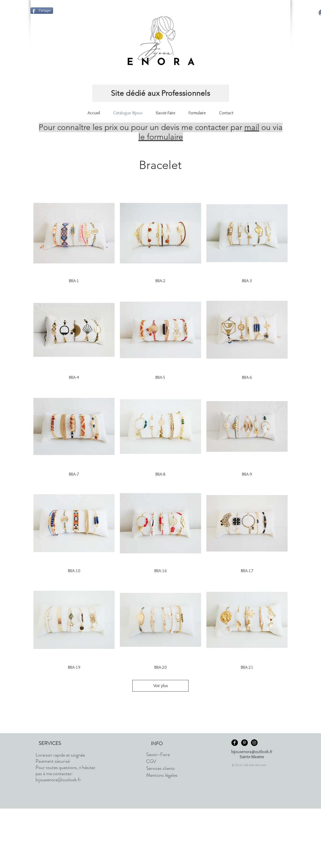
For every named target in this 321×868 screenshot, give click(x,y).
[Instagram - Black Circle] (254, 743)
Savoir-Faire (158, 754)
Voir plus (161, 686)
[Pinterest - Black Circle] (244, 743)
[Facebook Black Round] (235, 743)
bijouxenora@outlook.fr (58, 780)
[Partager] (42, 11)
